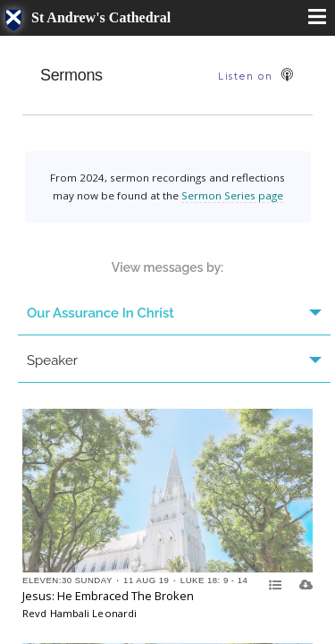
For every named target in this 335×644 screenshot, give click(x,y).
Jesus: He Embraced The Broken (108, 596)
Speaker (174, 360)
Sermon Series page (232, 195)
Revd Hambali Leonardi (80, 613)
